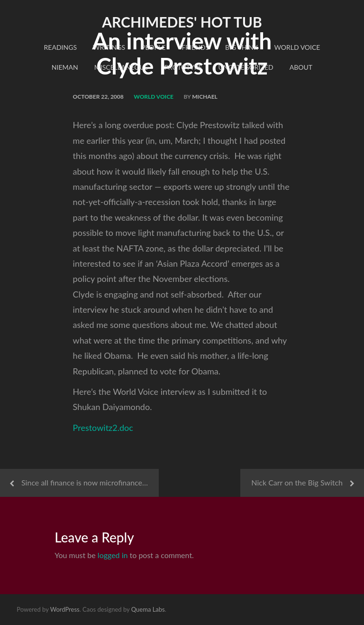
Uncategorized (246, 67)
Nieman (65, 67)
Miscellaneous (121, 67)
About (301, 67)
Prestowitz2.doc (103, 428)
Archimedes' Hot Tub (182, 22)
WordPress (65, 609)
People (153, 47)
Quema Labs (148, 609)
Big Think (241, 47)
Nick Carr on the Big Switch (297, 482)
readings (60, 47)
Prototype (183, 67)
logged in (113, 555)
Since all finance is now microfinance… (85, 482)
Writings (109, 47)
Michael (205, 97)
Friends (195, 47)
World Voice (297, 47)
